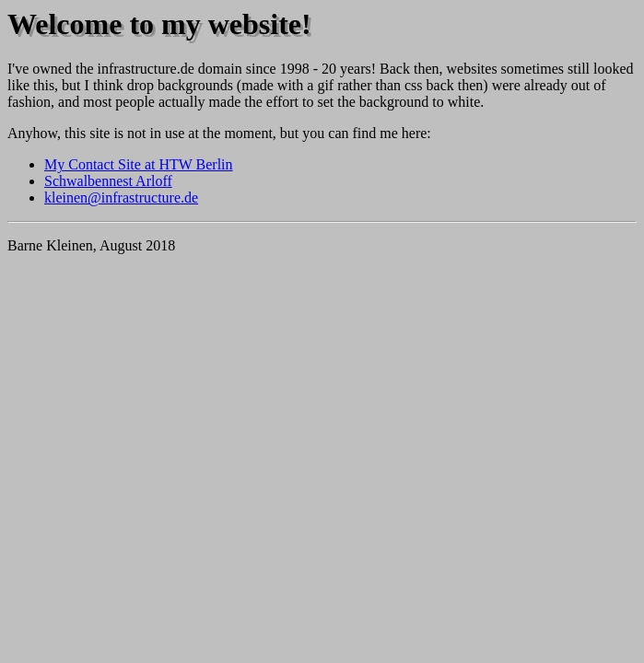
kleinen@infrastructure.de (121, 198)
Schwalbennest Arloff (108, 181)
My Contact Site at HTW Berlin (139, 164)
